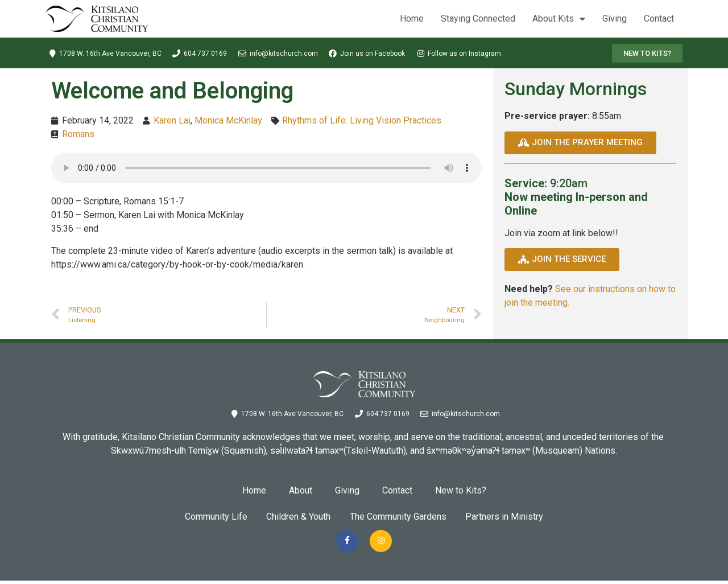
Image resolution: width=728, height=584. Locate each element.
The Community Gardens (400, 517)
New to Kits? (461, 490)
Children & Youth (297, 517)
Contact (659, 18)
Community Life (210, 517)
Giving (615, 18)
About (301, 490)
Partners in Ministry (510, 517)
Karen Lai (172, 120)
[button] (647, 53)
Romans (78, 134)
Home (412, 18)
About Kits (559, 19)
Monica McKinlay (228, 120)
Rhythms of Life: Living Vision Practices (362, 120)
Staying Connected (478, 18)
